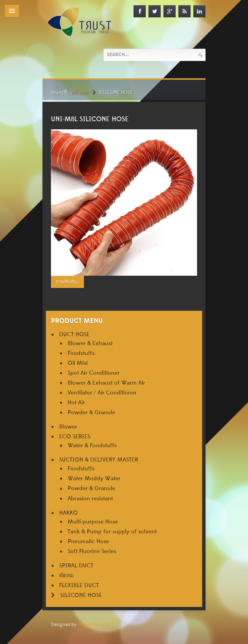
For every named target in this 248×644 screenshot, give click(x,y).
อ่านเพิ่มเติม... (67, 282)
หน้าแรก (80, 93)
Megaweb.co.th (94, 625)
